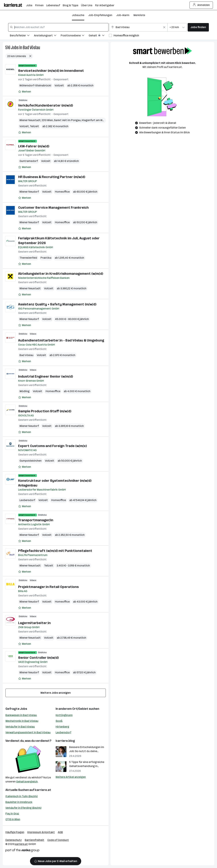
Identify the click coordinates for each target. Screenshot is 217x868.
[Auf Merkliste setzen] (25, 92)
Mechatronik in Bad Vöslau (22, 721)
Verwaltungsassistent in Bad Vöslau (28, 732)
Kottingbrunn (64, 715)
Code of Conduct (58, 840)
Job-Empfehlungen (100, 15)
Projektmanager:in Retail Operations (48, 587)
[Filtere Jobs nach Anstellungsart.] (47, 36)
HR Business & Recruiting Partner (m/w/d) (52, 177)
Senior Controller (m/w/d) (38, 658)
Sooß (59, 721)
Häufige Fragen (15, 832)
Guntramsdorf (29, 161)
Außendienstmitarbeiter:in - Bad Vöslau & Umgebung (61, 340)
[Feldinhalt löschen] (164, 27)
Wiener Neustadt (30, 120)
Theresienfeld (28, 258)
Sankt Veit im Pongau (67, 120)
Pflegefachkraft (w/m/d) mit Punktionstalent (55, 551)
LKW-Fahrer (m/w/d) (34, 146)
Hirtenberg (62, 727)
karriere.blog (65, 741)
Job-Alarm (123, 15)
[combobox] (58, 27)
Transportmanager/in (36, 520)
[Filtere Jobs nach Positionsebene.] (75, 36)
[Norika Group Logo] (22, 851)
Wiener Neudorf (29, 192)
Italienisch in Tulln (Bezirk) (22, 796)
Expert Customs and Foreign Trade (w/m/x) (52, 446)
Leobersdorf (27, 500)
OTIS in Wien (13, 819)
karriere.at (43, 790)
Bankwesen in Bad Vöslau (21, 715)
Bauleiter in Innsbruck (19, 802)
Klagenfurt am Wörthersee (98, 120)
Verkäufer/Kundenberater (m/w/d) (46, 105)
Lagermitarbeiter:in (34, 623)
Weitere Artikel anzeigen (71, 777)
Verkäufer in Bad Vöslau (20, 727)
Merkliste (139, 15)
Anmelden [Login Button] (201, 5)
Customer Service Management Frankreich (53, 208)
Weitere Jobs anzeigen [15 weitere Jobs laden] (56, 693)
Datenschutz (14, 840)
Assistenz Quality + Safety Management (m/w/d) (57, 304)
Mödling (24, 391)
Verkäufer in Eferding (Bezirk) (23, 808)
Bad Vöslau (31, 48)
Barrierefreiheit (34, 840)
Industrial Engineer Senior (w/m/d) (46, 376)
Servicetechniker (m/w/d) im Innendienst (51, 71)
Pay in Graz (12, 814)
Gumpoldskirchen (31, 461)
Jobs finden (198, 27)
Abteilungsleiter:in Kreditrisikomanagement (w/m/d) (61, 274)
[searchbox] (58, 27)
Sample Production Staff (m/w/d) (45, 411)
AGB (60, 832)
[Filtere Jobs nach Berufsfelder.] (22, 36)
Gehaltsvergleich (27, 782)
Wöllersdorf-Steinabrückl (35, 85)
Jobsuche (78, 15)
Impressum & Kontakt (41, 832)
